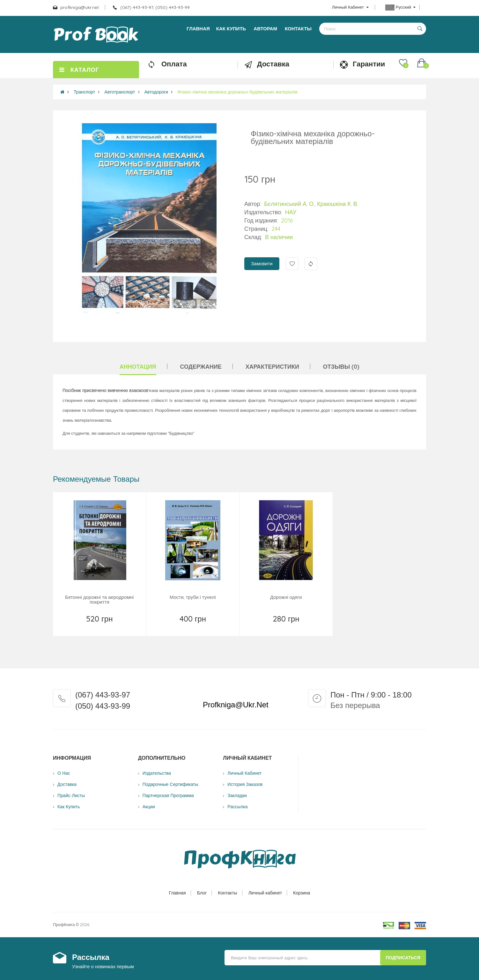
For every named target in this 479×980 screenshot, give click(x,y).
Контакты (227, 893)
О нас (64, 773)
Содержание (201, 367)
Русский (400, 8)
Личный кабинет (265, 893)
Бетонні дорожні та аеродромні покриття (99, 599)
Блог (202, 893)
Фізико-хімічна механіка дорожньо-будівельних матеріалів (237, 92)
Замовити (262, 264)
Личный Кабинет (244, 773)
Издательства (157, 773)
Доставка (67, 784)
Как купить (69, 807)
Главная (177, 893)
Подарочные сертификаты (170, 784)
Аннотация (138, 367)
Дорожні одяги (286, 597)
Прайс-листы (71, 795)
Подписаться (403, 958)
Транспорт (84, 92)
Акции (149, 807)
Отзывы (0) (341, 367)
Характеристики (272, 367)
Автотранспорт (120, 92)
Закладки (237, 795)
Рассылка (237, 807)
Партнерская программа (168, 795)
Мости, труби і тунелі (193, 597)
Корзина (302, 893)
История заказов (245, 784)
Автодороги (156, 92)
